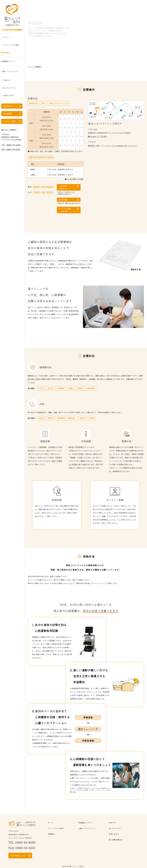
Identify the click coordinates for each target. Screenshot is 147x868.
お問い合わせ (9, 95)
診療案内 (7, 53)
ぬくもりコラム (10, 88)
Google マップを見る (97, 136)
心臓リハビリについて (10, 71)
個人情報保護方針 (116, 840)
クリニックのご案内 (11, 45)
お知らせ (7, 80)
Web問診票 (7, 114)
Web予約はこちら (10, 106)
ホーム (6, 37)
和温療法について (8, 61)
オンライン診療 (9, 121)
